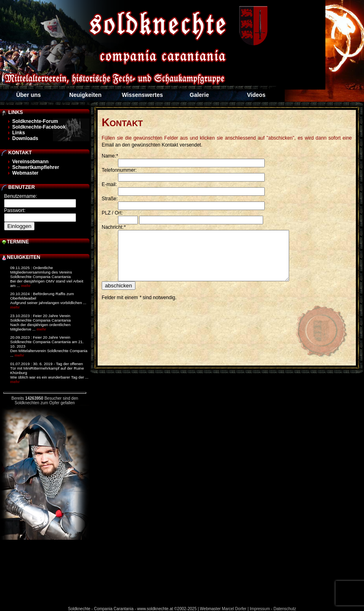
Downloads (25, 138)
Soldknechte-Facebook (39, 127)
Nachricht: (114, 227)
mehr (26, 286)
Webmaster (25, 173)
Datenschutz (285, 609)
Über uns (29, 95)
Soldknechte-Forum (35, 121)
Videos (256, 95)
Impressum (260, 609)
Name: (110, 156)
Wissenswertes (142, 95)
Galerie (199, 95)
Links (19, 133)
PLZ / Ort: (112, 213)
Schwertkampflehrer (36, 167)
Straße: (110, 199)
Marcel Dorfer (234, 609)
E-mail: (109, 184)
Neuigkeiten (85, 95)
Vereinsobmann (30, 162)
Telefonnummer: (119, 170)
